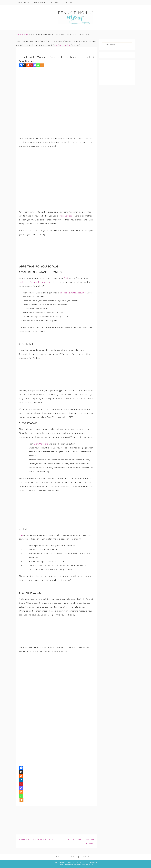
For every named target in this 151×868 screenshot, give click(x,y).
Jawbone (69, 216)
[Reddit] (28, 65)
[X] (24, 65)
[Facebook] (21, 65)
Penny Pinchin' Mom (76, 18)
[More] (42, 65)
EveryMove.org (41, 444)
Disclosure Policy (77, 865)
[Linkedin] (21, 780)
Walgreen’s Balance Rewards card (35, 282)
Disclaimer (91, 865)
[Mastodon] (35, 65)
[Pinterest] (31, 65)
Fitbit (61, 216)
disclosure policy (62, 45)
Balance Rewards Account (72, 293)
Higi (21, 535)
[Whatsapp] (38, 65)
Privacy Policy (62, 865)
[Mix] (21, 792)
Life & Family (22, 35)
